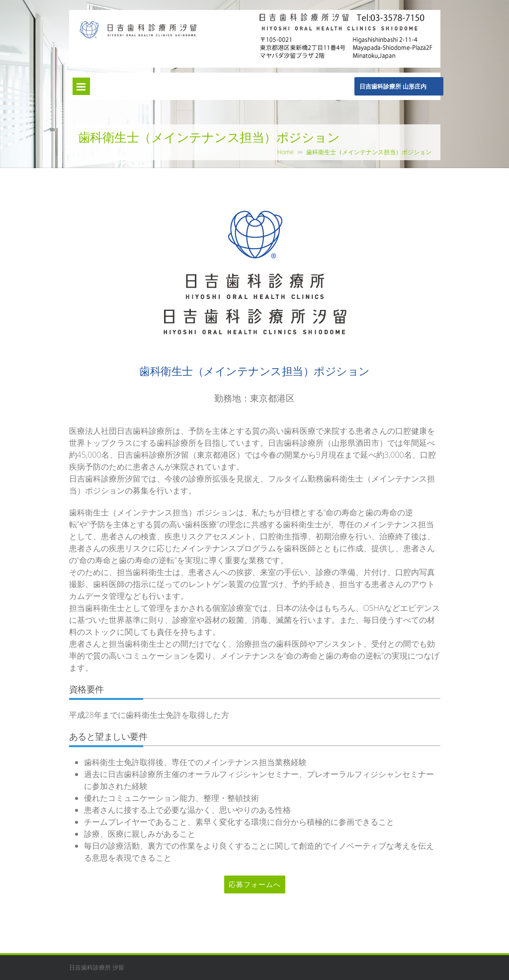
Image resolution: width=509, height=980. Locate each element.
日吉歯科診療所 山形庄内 (393, 86)
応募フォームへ (255, 884)
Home (286, 152)
